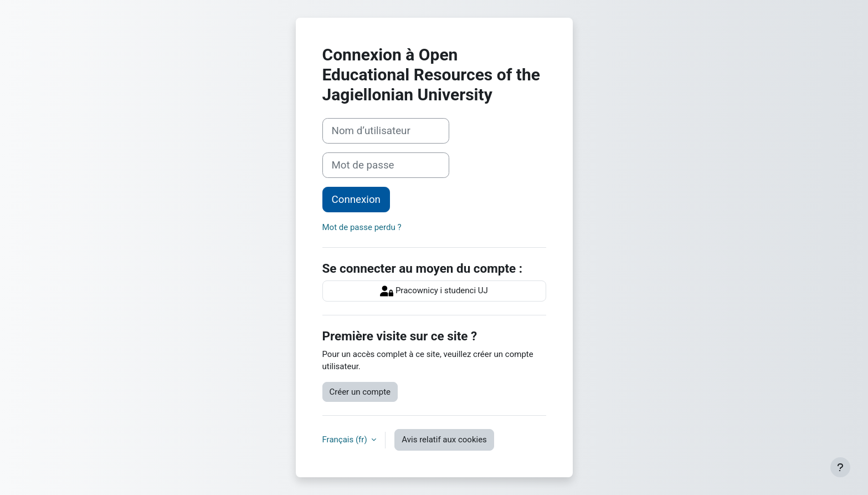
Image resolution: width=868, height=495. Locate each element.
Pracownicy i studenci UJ (434, 291)
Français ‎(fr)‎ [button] (346, 440)
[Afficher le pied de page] (840, 467)
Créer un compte (360, 392)
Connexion (356, 200)
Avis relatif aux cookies (444, 440)
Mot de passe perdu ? (362, 227)
